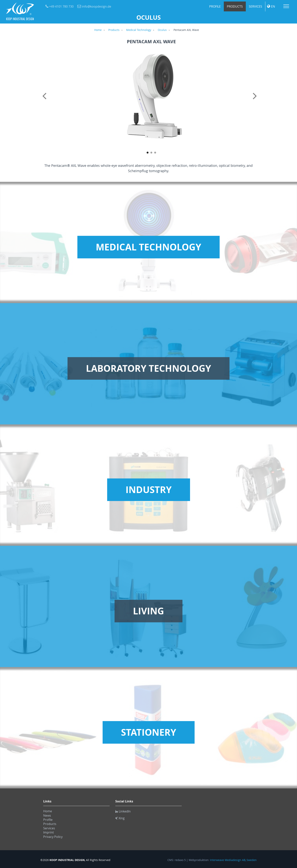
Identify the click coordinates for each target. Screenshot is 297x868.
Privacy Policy (53, 837)
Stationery (149, 732)
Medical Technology (139, 30)
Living (148, 611)
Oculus (162, 30)
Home (98, 30)
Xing (120, 818)
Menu (286, 6)
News (47, 815)
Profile (215, 6)
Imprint (49, 832)
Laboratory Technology (148, 368)
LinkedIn (123, 811)
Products (235, 6)
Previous (45, 100)
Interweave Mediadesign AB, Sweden (233, 860)
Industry (149, 490)
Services (255, 6)
